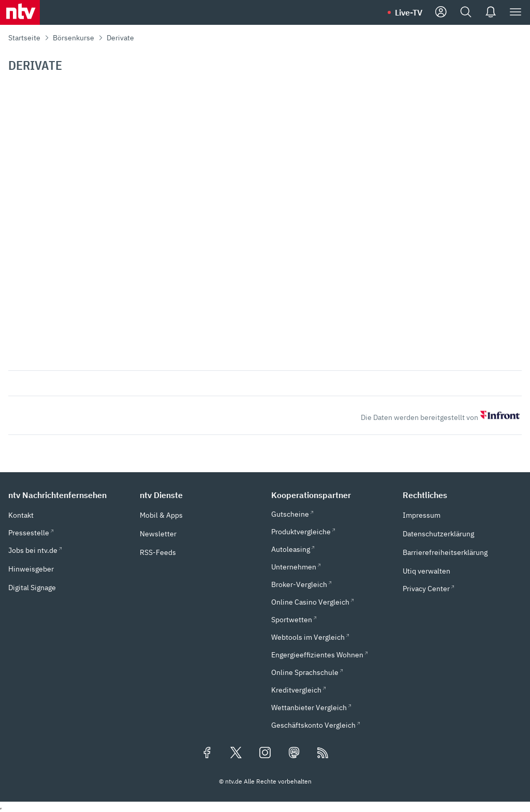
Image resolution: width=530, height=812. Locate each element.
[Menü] (516, 12)
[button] (68, 495)
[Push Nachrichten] (491, 12)
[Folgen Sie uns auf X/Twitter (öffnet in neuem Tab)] (236, 754)
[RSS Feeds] (323, 754)
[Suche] (466, 12)
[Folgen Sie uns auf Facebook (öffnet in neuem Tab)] (207, 754)
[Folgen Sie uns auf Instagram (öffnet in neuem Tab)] (265, 754)
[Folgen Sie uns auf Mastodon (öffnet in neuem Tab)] (294, 754)
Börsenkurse (73, 38)
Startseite (24, 38)
